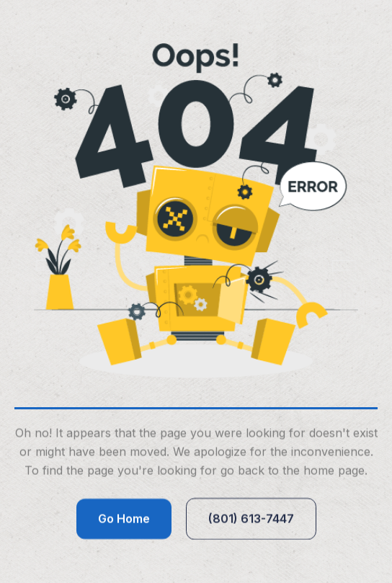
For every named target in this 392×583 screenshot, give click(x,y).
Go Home (124, 519)
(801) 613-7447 (251, 519)
